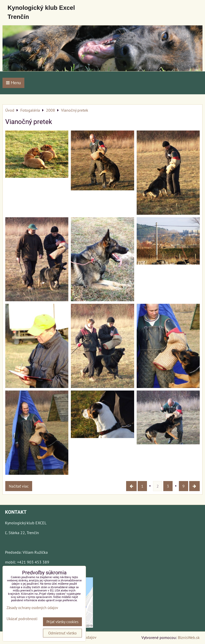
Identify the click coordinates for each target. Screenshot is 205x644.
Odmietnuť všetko (62, 633)
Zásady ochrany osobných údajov (32, 608)
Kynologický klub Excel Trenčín (41, 12)
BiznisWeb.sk (189, 637)
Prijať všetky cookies (62, 622)
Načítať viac (19, 486)
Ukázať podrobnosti (22, 619)
